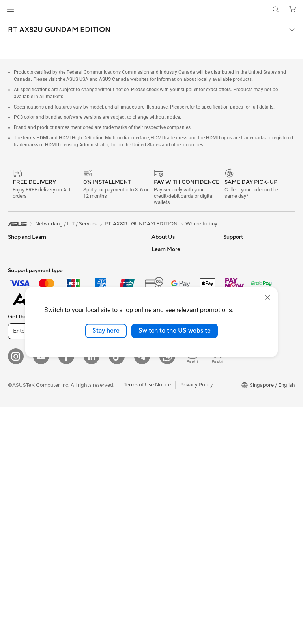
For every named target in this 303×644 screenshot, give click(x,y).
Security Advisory (172, 415)
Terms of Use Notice (147, 622)
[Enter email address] (55, 568)
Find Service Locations (178, 391)
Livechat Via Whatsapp (179, 486)
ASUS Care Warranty (176, 474)
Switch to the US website (175, 331)
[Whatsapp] (167, 593)
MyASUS (162, 438)
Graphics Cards (26, 446)
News (158, 273)
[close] (267, 298)
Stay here (106, 331)
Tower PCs (20, 380)
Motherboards (25, 434)
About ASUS (166, 249)
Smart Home (93, 380)
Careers (161, 261)
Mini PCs (18, 404)
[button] (11, 9)
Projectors (20, 357)
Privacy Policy (197, 622)
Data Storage (94, 285)
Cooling (17, 470)
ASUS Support (169, 450)
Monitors (19, 345)
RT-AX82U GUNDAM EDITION (59, 30)
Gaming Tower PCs (30, 392)
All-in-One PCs (25, 369)
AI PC (230, 285)
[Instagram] (16, 593)
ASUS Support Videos (177, 427)
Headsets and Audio (102, 428)
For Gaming (22, 321)
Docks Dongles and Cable (108, 464)
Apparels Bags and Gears (108, 440)
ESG (228, 249)
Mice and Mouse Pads (104, 416)
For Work (19, 285)
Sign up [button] (123, 568)
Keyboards (91, 404)
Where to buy (201, 224)
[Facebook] (66, 593)
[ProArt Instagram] (193, 593)
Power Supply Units (101, 249)
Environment (238, 261)
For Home (20, 273)
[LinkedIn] (92, 593)
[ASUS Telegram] (142, 593)
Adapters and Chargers (106, 452)
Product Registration (176, 403)
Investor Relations (173, 285)
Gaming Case (23, 458)
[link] (152, 10)
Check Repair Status (176, 379)
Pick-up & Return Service (180, 462)
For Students (23, 309)
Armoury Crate (241, 379)
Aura (229, 391)
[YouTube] (41, 593)
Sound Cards (93, 261)
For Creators (23, 297)
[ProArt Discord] (218, 593)
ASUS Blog (236, 367)
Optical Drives (95, 273)
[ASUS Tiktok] (117, 593)
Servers (87, 369)
